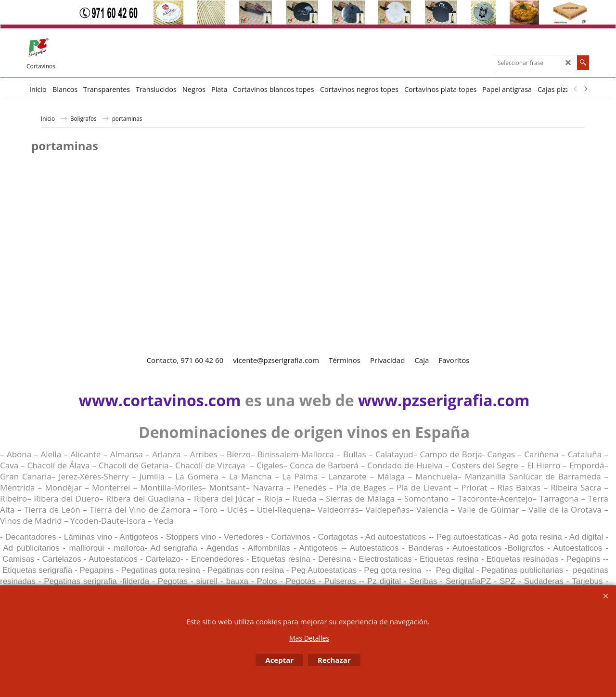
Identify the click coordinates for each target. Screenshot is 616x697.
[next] (585, 89)
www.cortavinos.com (160, 400)
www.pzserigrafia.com (444, 400)
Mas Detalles (309, 638)
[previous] (576, 89)
